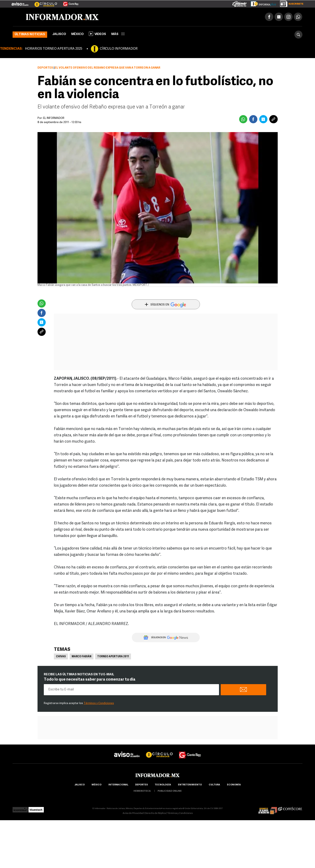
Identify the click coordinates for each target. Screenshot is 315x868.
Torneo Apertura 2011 (113, 657)
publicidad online (170, 791)
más (118, 34)
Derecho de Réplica (155, 813)
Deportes (45, 68)
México (77, 34)
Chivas (61, 657)
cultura (214, 785)
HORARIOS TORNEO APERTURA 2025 (54, 49)
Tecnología (163, 785)
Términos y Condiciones (99, 703)
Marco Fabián (82, 657)
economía (234, 785)
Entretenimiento (190, 785)
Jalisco (59, 34)
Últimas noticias (30, 34)
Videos (97, 34)
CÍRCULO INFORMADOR (119, 49)
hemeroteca (142, 791)
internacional (118, 785)
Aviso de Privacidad (133, 813)
